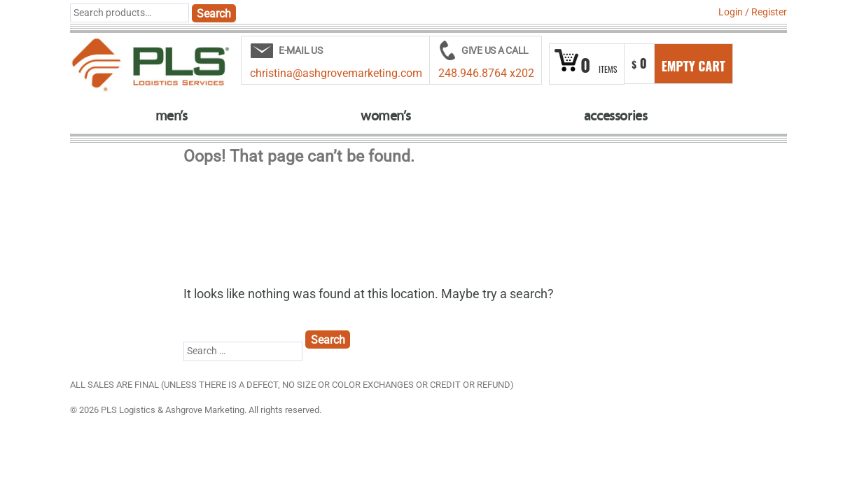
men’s (172, 116)
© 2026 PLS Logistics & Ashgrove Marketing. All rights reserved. (196, 410)
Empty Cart (694, 66)
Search (214, 14)
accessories (616, 116)
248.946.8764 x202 (486, 73)
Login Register (753, 12)
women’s (385, 116)
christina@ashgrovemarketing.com (336, 73)
